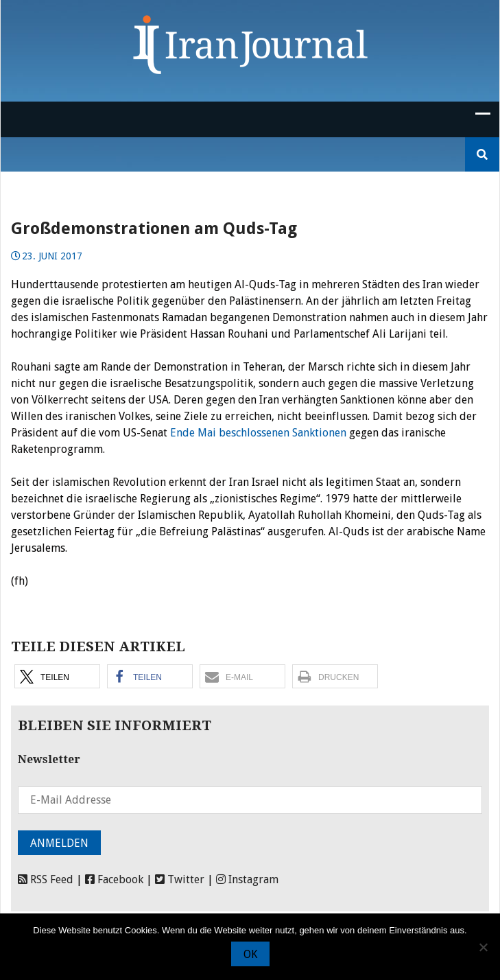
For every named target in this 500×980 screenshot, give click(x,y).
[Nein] (483, 947)
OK (250, 954)
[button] (57, 676)
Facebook (114, 879)
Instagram (247, 879)
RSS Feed (46, 879)
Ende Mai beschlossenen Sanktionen (258, 433)
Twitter (180, 879)
